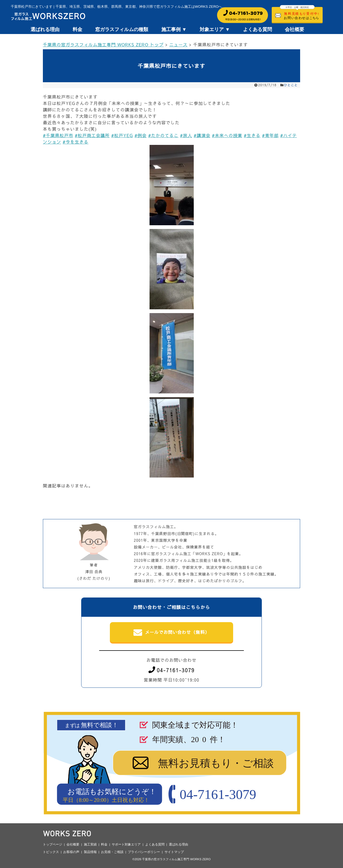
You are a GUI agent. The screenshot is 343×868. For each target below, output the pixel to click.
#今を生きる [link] (76, 142)
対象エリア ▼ (215, 29)
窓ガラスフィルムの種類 (122, 29)
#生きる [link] (252, 135)
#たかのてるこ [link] (163, 135)
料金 (77, 29)
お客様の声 (71, 852)
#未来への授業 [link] (227, 135)
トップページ (53, 844)
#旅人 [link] (186, 135)
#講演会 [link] (202, 135)
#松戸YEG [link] (122, 135)
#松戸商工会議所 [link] (92, 135)
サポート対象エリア (126, 844)
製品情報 (90, 852)
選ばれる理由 (45, 29)
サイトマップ (174, 852)
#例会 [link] (141, 135)
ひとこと (291, 85)
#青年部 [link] (270, 135)
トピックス (51, 852)
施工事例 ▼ (174, 29)
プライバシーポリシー (144, 852)
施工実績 (90, 844)
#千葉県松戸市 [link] (58, 135)
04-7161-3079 (171, 670)
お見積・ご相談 (112, 852)
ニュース (178, 44)
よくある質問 (258, 29)
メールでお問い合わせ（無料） (172, 633)
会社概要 (294, 29)
